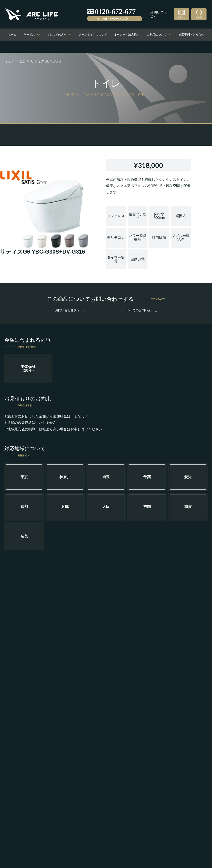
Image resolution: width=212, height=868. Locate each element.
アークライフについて (93, 35)
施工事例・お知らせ (191, 35)
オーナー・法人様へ (127, 35)
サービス (29, 35)
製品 (26, 61)
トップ (11, 61)
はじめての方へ (57, 35)
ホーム (12, 35)
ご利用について (157, 35)
